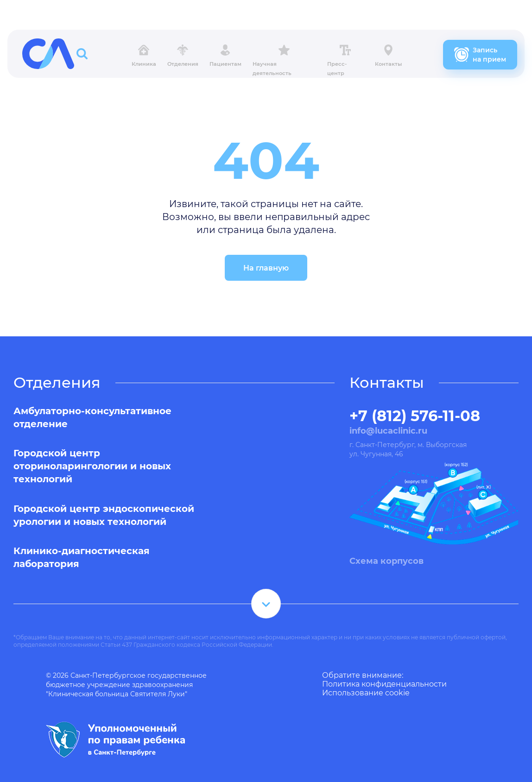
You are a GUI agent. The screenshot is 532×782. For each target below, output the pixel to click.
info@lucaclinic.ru (388, 431)
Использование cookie (366, 693)
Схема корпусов (386, 561)
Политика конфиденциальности (384, 684)
